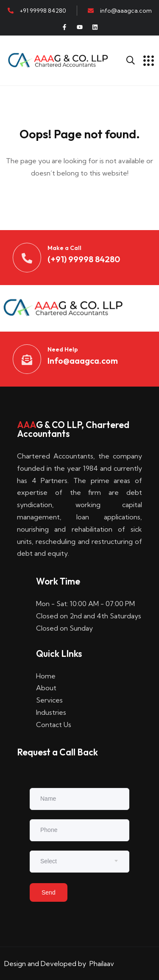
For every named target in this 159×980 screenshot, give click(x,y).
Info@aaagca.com (83, 361)
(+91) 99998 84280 (84, 259)
